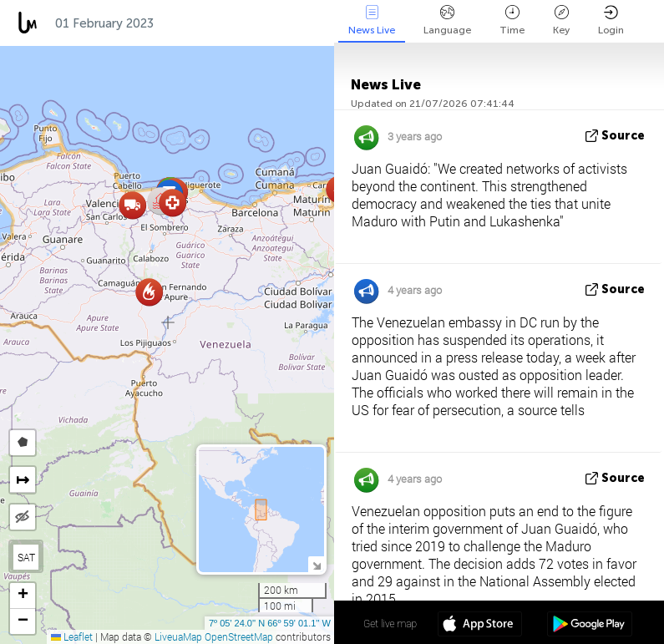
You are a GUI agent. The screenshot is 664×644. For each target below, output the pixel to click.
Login (611, 20)
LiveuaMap (178, 636)
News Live (372, 20)
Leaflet (72, 636)
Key (561, 20)
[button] (149, 292)
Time (512, 20)
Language (447, 20)
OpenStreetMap (239, 636)
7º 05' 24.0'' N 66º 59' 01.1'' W (270, 623)
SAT (26, 557)
